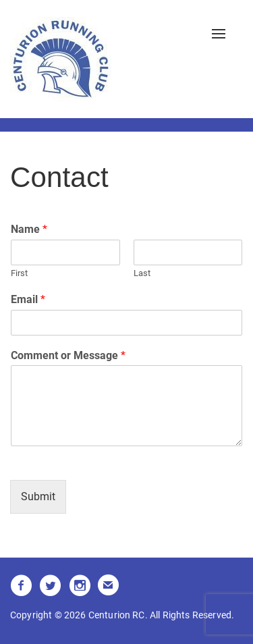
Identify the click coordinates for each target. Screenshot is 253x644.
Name (29, 229)
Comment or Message (68, 355)
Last (142, 273)
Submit (38, 497)
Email (28, 299)
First (19, 273)
